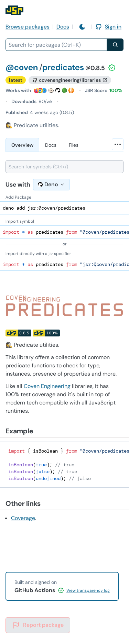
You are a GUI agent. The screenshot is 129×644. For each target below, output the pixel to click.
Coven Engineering (47, 386)
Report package (38, 625)
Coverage (23, 518)
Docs (63, 27)
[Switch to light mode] (82, 27)
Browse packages (28, 27)
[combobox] (56, 45)
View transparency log (88, 590)
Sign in (108, 27)
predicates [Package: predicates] (63, 67)
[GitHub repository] (70, 80)
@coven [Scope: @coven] (22, 67)
